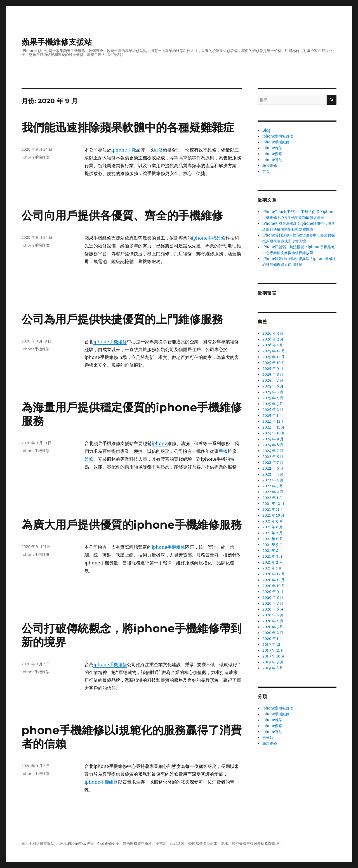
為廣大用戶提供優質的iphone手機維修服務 (132, 525)
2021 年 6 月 (273, 539)
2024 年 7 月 (273, 451)
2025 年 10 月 (274, 363)
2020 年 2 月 (273, 633)
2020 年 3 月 (273, 627)
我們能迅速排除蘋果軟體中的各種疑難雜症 (128, 127)
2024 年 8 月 (273, 445)
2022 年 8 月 (273, 457)
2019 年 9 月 (273, 662)
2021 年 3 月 (272, 556)
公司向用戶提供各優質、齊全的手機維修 (122, 215)
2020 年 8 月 (273, 598)
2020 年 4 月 (273, 621)
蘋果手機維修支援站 (57, 42)
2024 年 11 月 (273, 427)
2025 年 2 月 (273, 410)
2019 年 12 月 (274, 645)
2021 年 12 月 (273, 504)
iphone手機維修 (35, 157)
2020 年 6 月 (273, 609)
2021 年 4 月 (273, 551)
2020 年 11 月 (273, 580)
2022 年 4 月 (273, 480)
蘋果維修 (270, 166)
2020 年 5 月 (273, 615)
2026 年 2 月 (273, 339)
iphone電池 (272, 160)
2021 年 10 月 (273, 515)
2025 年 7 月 (273, 380)
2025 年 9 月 (273, 369)
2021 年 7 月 (273, 533)
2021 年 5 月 (273, 545)
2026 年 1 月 (273, 345)
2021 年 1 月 (272, 568)
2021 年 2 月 (273, 562)
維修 (158, 150)
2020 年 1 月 (273, 639)
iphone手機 (124, 150)
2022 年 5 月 (273, 474)
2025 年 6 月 (273, 386)
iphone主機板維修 (278, 136)
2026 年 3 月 (273, 333)
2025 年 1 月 (273, 416)
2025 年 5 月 (273, 392)
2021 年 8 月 (273, 527)
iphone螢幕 (272, 154)
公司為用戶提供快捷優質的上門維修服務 (122, 319)
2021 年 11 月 (273, 509)
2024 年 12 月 (274, 421)
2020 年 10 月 (274, 586)
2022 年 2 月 (273, 492)
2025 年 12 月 (274, 351)
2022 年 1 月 (273, 498)
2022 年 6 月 (273, 468)
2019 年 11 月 (273, 650)
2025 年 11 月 (273, 357)
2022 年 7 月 (273, 463)
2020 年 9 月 (273, 592)
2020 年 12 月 (274, 574)
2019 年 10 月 (274, 656)
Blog (266, 130)
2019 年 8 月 (273, 668)
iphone (159, 443)
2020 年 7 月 (273, 603)
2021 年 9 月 (273, 521)
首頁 (266, 172)
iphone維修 (272, 148)
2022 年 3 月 (273, 486)
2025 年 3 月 (273, 404)
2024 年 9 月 (273, 439)
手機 (223, 451)
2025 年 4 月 (273, 398)
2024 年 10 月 (274, 433)
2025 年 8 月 (273, 374)
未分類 (268, 738)
